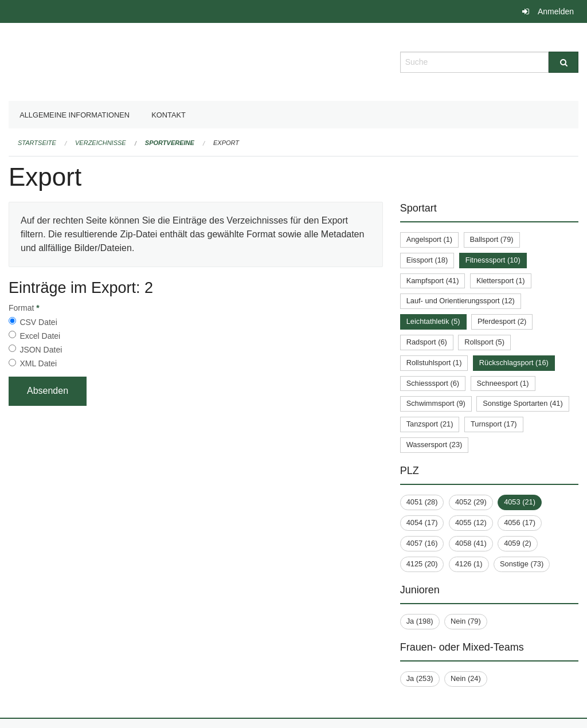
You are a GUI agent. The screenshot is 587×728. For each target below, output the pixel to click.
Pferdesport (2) (502, 321)
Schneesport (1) (503, 383)
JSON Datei (41, 350)
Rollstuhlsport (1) (434, 363)
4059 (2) (518, 543)
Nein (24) (466, 678)
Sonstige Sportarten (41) (523, 403)
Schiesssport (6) (433, 383)
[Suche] (563, 62)
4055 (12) (471, 522)
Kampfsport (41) (433, 281)
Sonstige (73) (522, 564)
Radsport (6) (427, 342)
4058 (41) (471, 543)
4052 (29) (471, 502)
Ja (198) (420, 621)
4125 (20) (422, 564)
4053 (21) (520, 502)
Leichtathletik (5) (433, 321)
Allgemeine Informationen (75, 115)
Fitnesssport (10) (493, 260)
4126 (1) (469, 564)
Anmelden (556, 11)
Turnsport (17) (494, 424)
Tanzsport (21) (430, 424)
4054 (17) (422, 522)
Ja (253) (420, 678)
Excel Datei (40, 336)
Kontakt (169, 115)
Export (226, 143)
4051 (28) (422, 502)
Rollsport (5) (484, 342)
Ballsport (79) (492, 239)
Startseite (37, 143)
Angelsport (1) (429, 239)
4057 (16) (422, 543)
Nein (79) (466, 621)
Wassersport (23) (435, 445)
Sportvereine (170, 143)
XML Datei (38, 363)
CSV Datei (38, 322)
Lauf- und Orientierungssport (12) (461, 301)
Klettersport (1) (501, 281)
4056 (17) (520, 522)
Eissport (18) (427, 260)
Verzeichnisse (101, 143)
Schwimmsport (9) (436, 403)
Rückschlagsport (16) (514, 363)
